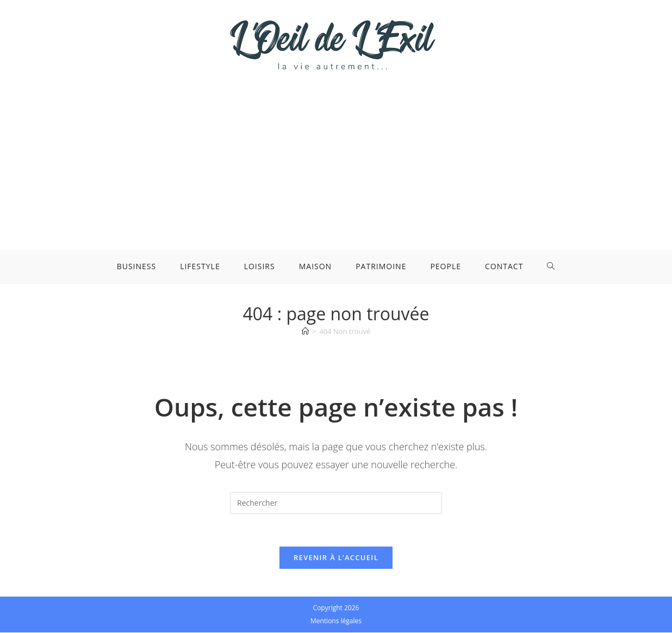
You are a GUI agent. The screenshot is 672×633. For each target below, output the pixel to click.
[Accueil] (305, 331)
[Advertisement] (336, 152)
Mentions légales (336, 621)
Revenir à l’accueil (336, 558)
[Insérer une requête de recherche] (336, 503)
